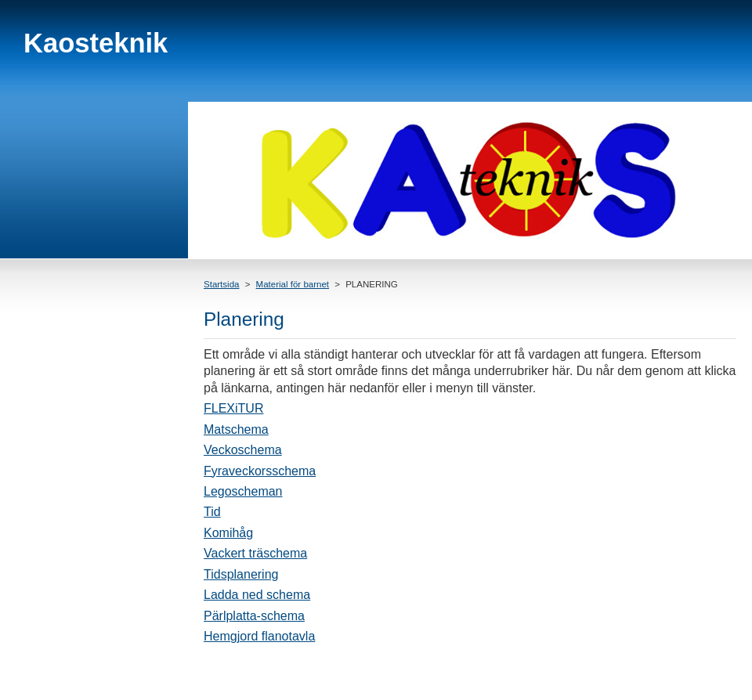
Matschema (236, 429)
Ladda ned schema (257, 595)
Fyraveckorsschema (260, 471)
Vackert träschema (255, 553)
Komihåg (228, 533)
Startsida (221, 284)
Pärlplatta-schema (254, 616)
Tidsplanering (241, 574)
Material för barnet (293, 284)
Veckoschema (243, 450)
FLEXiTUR (233, 408)
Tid (212, 512)
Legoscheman (243, 491)
